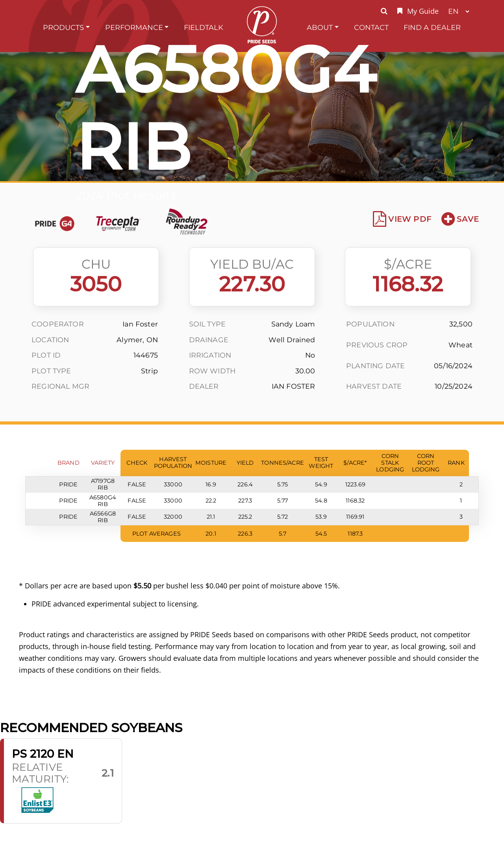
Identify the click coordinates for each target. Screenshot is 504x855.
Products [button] (63, 27)
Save (460, 219)
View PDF (402, 219)
